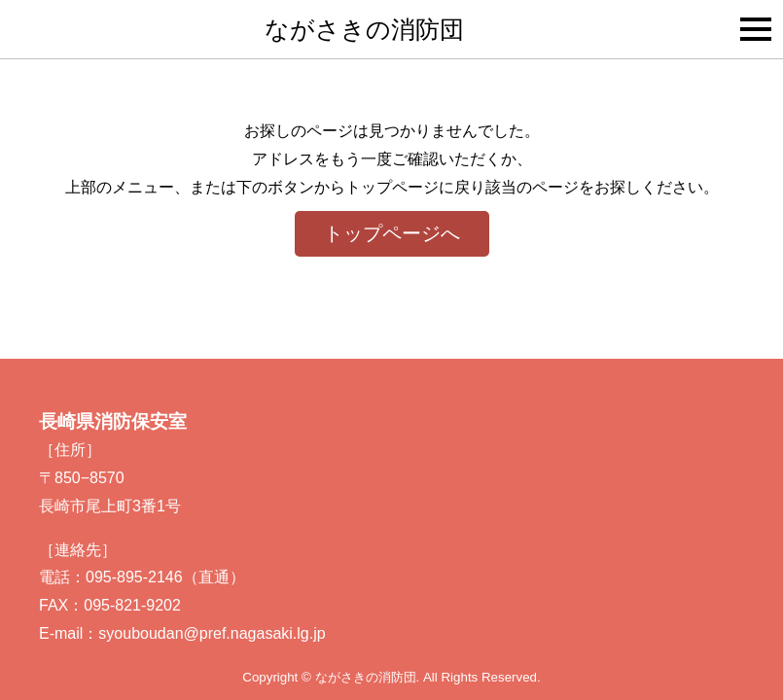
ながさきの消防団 (364, 29)
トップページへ (392, 233)
